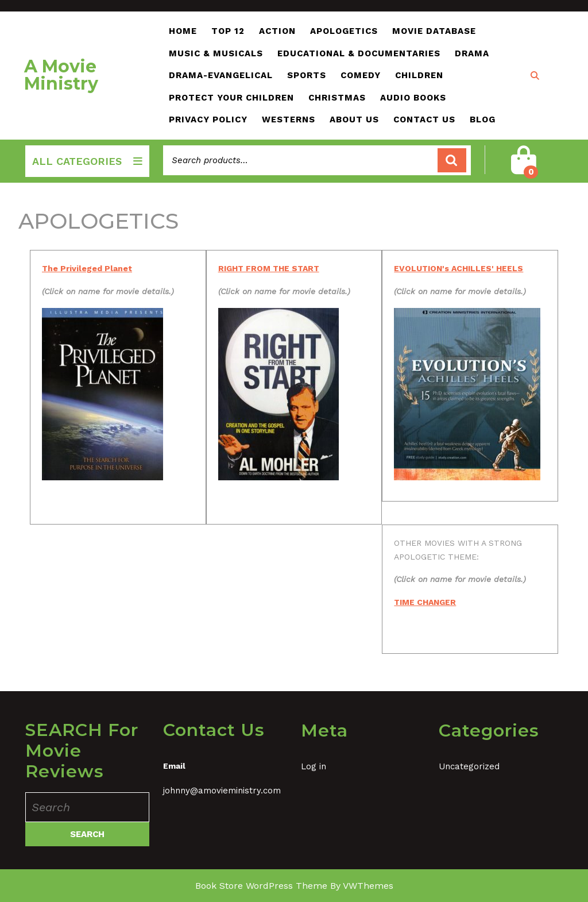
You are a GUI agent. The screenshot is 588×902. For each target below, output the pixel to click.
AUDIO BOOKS (413, 98)
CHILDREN (419, 75)
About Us (354, 120)
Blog (483, 120)
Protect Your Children (231, 98)
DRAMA (472, 53)
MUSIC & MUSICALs (216, 53)
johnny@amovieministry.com (222, 791)
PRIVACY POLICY (208, 120)
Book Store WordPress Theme (261, 886)
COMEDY (361, 75)
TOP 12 (228, 31)
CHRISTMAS (337, 98)
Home (183, 31)
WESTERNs (289, 120)
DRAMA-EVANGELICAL (221, 75)
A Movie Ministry (61, 75)
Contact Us (424, 120)
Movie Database (434, 31)
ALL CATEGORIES (87, 161)
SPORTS (307, 75)
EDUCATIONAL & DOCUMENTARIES (359, 53)
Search (452, 161)
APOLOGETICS (344, 31)
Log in (314, 766)
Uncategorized (469, 766)
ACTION (277, 31)
